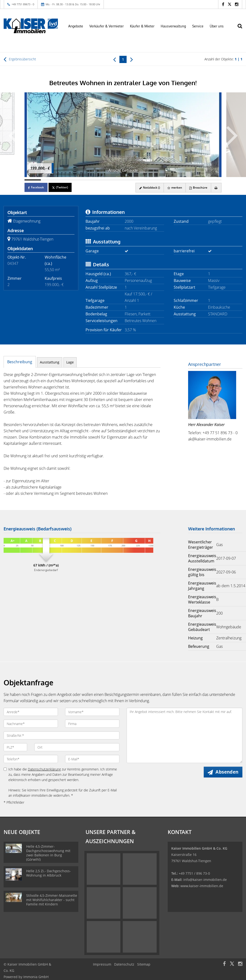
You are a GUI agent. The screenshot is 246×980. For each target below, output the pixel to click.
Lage (70, 362)
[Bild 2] (49, 180)
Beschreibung (20, 362)
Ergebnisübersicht (20, 59)
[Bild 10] (180, 180)
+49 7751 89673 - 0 (23, 4)
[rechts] (132, 59)
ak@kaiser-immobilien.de (210, 439)
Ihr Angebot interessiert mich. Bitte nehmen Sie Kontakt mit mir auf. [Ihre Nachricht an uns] (184, 735)
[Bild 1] (33, 180)
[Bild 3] (66, 180)
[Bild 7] (131, 180)
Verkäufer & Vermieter (107, 26)
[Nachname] (31, 724)
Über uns (217, 26)
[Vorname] (92, 712)
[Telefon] (31, 759)
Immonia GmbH (36, 977)
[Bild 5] (98, 180)
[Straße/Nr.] (61, 735)
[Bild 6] (115, 180)
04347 (13, 263)
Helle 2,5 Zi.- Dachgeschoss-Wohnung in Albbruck (49, 873)
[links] (114, 59)
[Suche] (242, 29)
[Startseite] (31, 26)
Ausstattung (50, 362)
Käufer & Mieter (142, 26)
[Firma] (92, 724)
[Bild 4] (82, 180)
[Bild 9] (164, 180)
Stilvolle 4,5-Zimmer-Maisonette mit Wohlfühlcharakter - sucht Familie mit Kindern (52, 900)
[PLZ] (15, 747)
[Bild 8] (148, 180)
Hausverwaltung (173, 26)
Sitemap (144, 964)
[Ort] (77, 747)
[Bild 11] (197, 180)
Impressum (102, 964)
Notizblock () (149, 188)
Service (198, 26)
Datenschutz (124, 964)
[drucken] (216, 188)
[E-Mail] (92, 759)
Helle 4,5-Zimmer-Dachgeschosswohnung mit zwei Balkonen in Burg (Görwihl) (48, 853)
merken (174, 188)
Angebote (76, 26)
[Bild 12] (213, 180)
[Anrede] (31, 712)
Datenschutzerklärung (44, 769)
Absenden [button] (227, 772)
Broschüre (198, 188)
